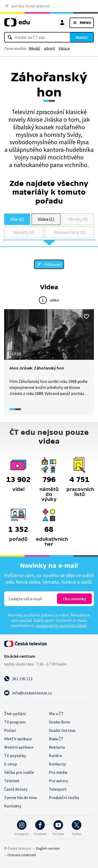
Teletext (12, 781)
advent (49, 48)
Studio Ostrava (62, 730)
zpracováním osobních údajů (61, 625)
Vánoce (64, 48)
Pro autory (58, 781)
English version (48, 848)
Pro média (58, 772)
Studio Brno (59, 722)
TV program (15, 722)
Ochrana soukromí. (22, 855)
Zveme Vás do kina (20, 797)
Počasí (10, 730)
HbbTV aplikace (18, 739)
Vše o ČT (56, 714)
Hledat (82, 37)
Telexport (58, 789)
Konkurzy (57, 764)
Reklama (57, 747)
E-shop (11, 764)
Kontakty (13, 806)
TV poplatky (15, 756)
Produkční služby (64, 797)
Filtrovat (53, 264)
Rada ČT (56, 739)
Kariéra (55, 756)
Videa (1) (46, 219)
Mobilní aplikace (19, 747)
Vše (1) (17, 219)
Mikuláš (34, 48)
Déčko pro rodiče (19, 772)
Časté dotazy (16, 789)
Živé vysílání (15, 714)
